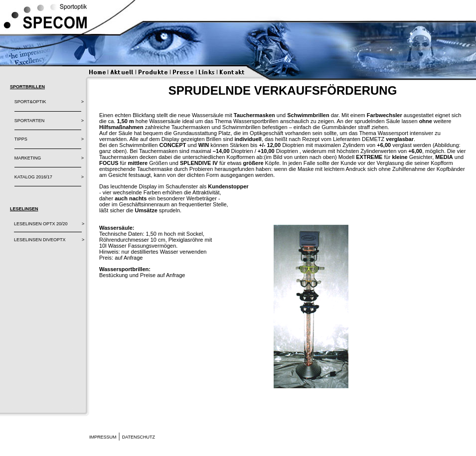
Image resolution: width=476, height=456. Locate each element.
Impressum (103, 437)
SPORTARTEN (30, 121)
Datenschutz (139, 437)
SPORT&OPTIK (30, 102)
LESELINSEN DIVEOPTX (40, 240)
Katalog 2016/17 (33, 177)
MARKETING (28, 158)
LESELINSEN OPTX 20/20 (41, 224)
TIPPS (21, 139)
